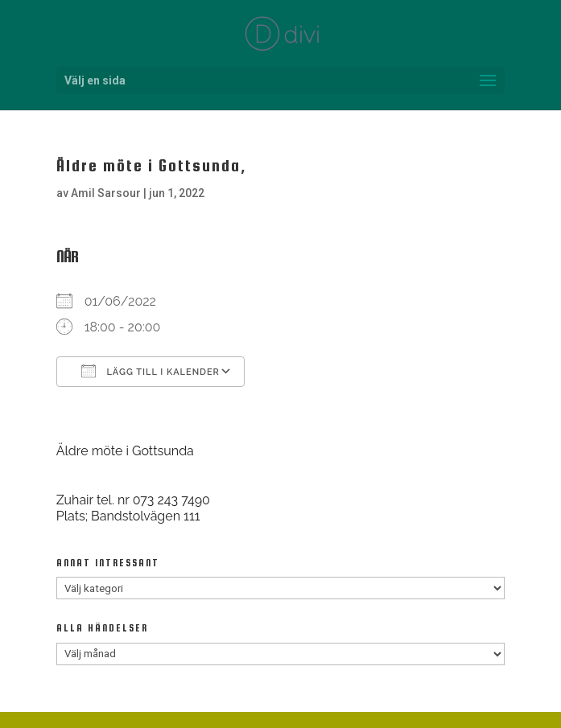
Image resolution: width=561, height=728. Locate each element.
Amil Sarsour (106, 193)
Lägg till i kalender (151, 371)
